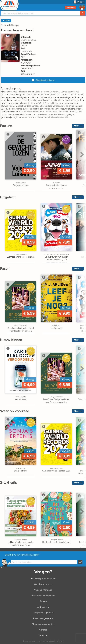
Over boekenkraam (43, 584)
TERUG (6, 21)
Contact (43, 630)
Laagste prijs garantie (43, 613)
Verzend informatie (43, 590)
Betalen (43, 601)
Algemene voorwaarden (43, 624)
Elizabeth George (10, 25)
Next (82, 154)
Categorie (70, 7)
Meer (76, 126)
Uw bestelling (43, 607)
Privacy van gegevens (43, 618)
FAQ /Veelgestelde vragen (43, 579)
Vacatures (43, 635)
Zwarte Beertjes (28, 40)
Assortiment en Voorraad (43, 596)
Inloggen (80, 2)
